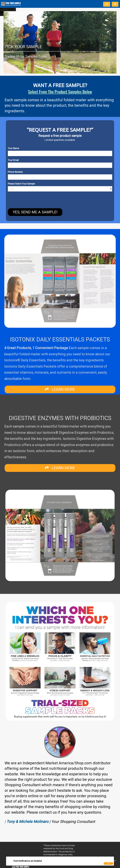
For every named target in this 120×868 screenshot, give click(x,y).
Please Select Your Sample (21, 184)
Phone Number (15, 172)
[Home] (11, 4)
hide (108, 864)
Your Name (13, 148)
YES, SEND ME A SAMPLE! (35, 212)
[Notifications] (107, 4)
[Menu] (115, 4)
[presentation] (19, 200)
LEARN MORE (60, 389)
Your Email (13, 160)
